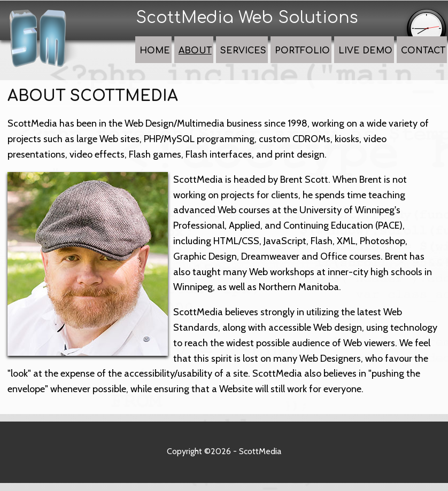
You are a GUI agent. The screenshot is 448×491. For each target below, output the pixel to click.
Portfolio (323, 60)
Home (202, 60)
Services (275, 60)
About (235, 60)
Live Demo (376, 60)
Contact (424, 60)
